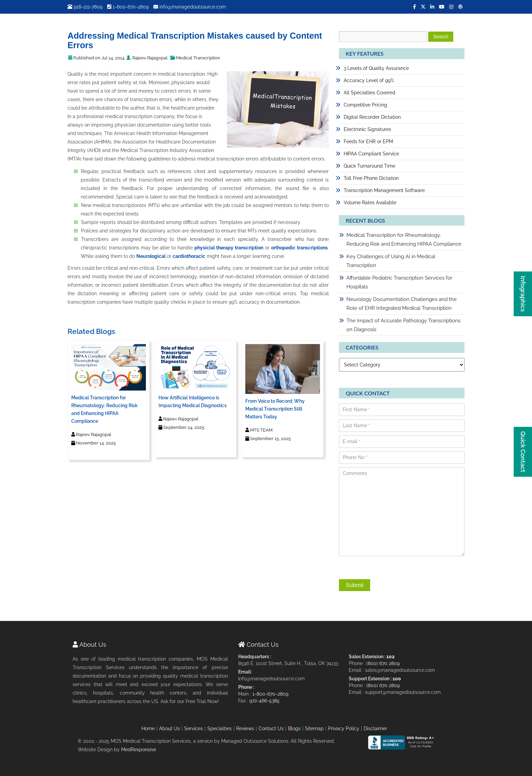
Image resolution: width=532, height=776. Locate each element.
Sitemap (314, 728)
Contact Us (271, 728)
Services (194, 728)
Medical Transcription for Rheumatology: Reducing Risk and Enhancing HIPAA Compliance (404, 240)
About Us (169, 728)
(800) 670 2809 (383, 663)
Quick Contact (523, 452)
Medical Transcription (198, 58)
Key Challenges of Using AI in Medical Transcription (391, 261)
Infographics (523, 294)
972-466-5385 (264, 701)
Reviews (245, 728)
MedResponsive (139, 750)
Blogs (294, 728)
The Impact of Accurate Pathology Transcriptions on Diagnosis (403, 325)
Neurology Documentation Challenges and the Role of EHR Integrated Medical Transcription (402, 304)
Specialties (220, 728)
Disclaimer (375, 728)
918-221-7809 (85, 7)
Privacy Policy (344, 728)
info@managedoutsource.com (190, 7)
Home (148, 728)
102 (391, 657)
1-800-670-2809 (128, 7)
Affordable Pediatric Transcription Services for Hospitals (399, 282)
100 (397, 679)
